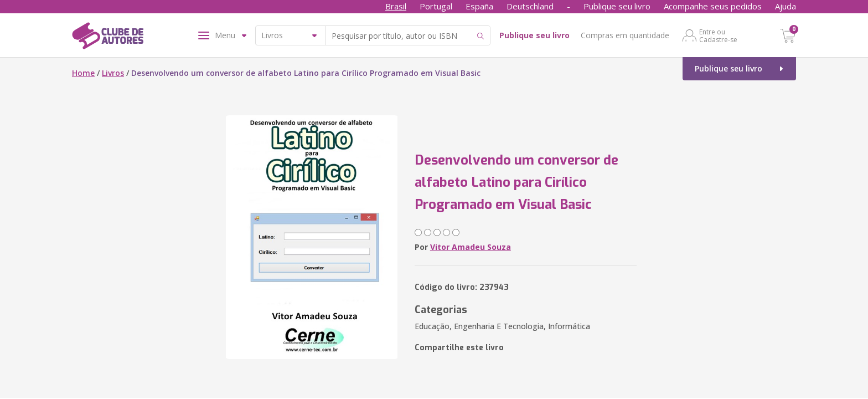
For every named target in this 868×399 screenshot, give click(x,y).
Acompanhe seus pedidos (713, 6)
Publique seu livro (617, 6)
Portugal (436, 6)
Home (83, 73)
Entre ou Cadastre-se (718, 35)
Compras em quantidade (625, 35)
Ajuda (786, 6)
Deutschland (530, 6)
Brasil (396, 6)
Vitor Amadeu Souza (471, 247)
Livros (113, 73)
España (479, 6)
